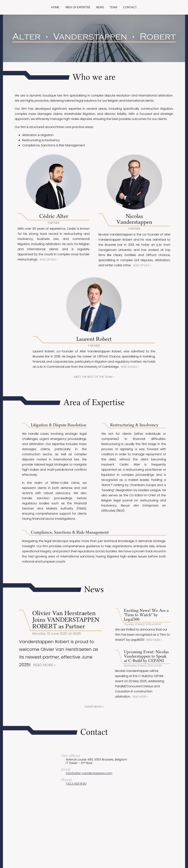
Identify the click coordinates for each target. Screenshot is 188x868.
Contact (130, 7)
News (100, 7)
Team (113, 7)
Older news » (94, 707)
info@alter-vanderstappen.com (89, 773)
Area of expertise (78, 7)
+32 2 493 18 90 (76, 784)
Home (55, 7)
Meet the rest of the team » (94, 377)
